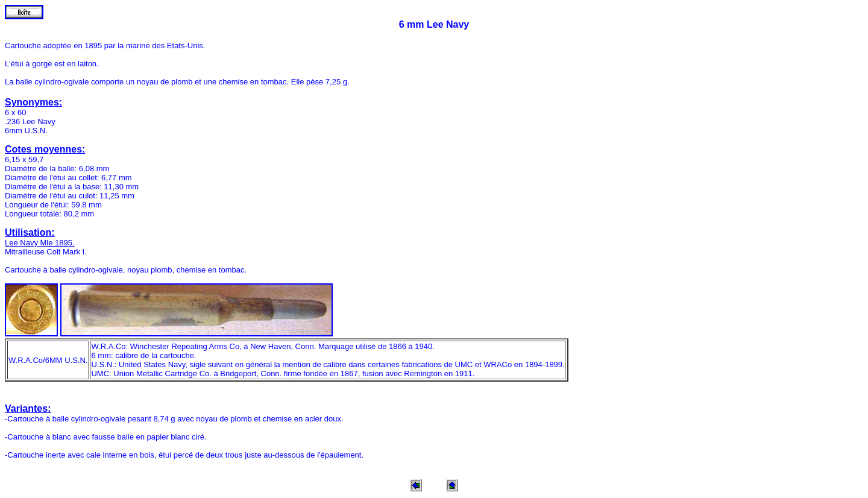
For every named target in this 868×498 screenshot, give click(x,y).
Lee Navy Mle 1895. (40, 243)
